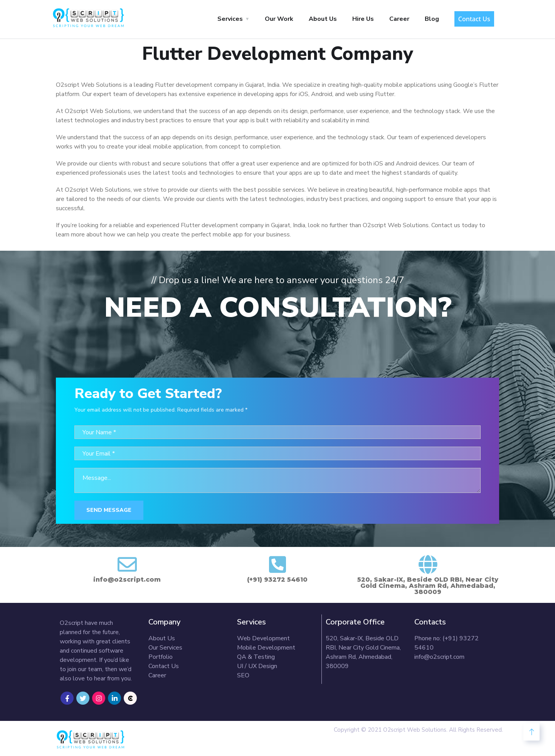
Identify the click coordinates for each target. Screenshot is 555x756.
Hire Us (363, 19)
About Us (323, 19)
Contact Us (474, 19)
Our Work (279, 19)
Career (399, 19)
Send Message (109, 510)
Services (230, 19)
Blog (432, 19)
